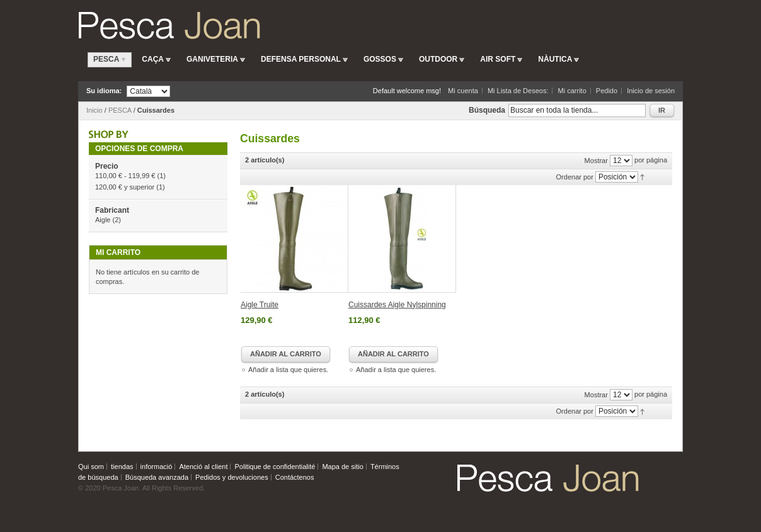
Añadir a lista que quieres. (288, 370)
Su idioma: (104, 91)
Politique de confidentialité (275, 467)
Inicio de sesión (651, 91)
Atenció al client (203, 467)
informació (157, 467)
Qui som (91, 467)
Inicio (94, 110)
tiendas (122, 467)
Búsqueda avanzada (157, 477)
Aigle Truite (260, 305)
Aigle (103, 220)
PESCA (120, 110)
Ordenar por (575, 177)
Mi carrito (572, 91)
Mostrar (596, 161)
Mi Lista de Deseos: (518, 91)
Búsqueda (487, 110)
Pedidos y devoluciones (232, 477)
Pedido (607, 91)
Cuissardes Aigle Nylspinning (397, 305)
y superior (125, 187)
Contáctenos (295, 477)
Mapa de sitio (342, 467)
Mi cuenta (463, 91)
